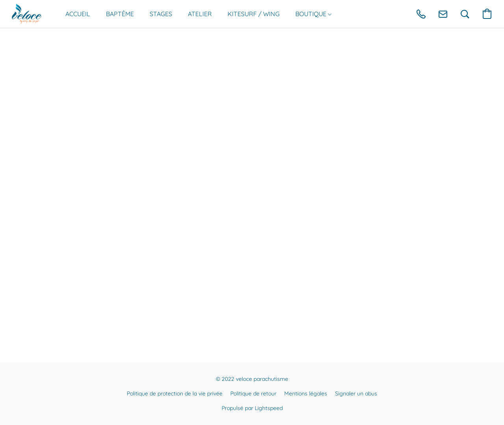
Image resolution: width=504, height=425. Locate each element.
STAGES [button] (161, 14)
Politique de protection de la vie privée (175, 393)
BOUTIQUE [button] (313, 14)
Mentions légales (306, 393)
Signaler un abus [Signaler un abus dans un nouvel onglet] (356, 393)
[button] (27, 14)
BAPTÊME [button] (120, 14)
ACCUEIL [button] (78, 14)
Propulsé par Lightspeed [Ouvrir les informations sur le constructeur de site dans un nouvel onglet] (252, 408)
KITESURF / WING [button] (254, 14)
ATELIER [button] (200, 14)
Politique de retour (253, 393)
